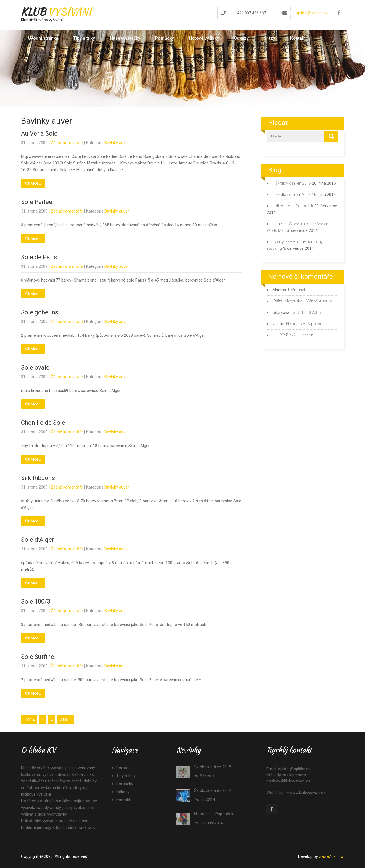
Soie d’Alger (38, 540)
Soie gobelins (40, 312)
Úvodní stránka (43, 38)
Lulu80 (278, 335)
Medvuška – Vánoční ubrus (308, 301)
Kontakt (298, 38)
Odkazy (241, 38)
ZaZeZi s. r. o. (331, 856)
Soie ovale (35, 367)
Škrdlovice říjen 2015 (293, 183)
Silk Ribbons (38, 478)
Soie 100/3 (36, 602)
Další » (65, 719)
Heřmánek (297, 290)
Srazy (269, 38)
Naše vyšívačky (125, 38)
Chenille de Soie (43, 423)
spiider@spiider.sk (312, 13)
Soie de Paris (39, 257)
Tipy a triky (84, 38)
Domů (122, 768)
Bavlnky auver (117, 143)
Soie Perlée (37, 202)
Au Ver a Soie (39, 133)
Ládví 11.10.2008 (306, 312)
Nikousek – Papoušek (294, 206)
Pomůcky (165, 38)
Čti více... (33, 183)
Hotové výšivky (204, 38)
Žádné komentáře (67, 143)
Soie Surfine (38, 657)
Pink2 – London (300, 335)
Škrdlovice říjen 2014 (293, 195)
